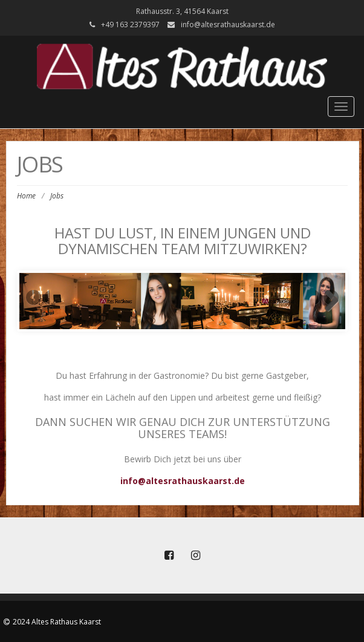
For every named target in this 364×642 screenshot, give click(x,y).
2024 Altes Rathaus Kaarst (57, 622)
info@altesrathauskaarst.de (228, 25)
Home (26, 196)
